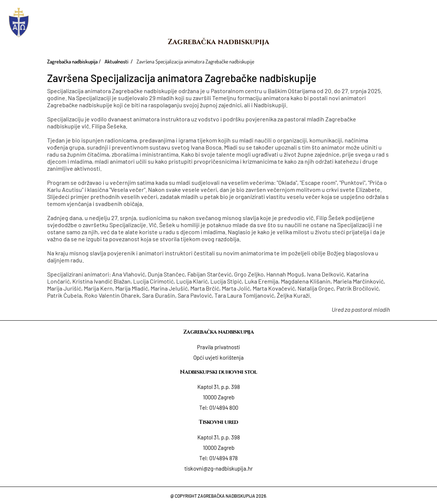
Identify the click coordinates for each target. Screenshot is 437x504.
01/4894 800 (224, 408)
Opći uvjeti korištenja (218, 357)
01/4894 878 (224, 458)
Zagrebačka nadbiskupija (218, 42)
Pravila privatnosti (218, 347)
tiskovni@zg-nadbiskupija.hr (218, 468)
